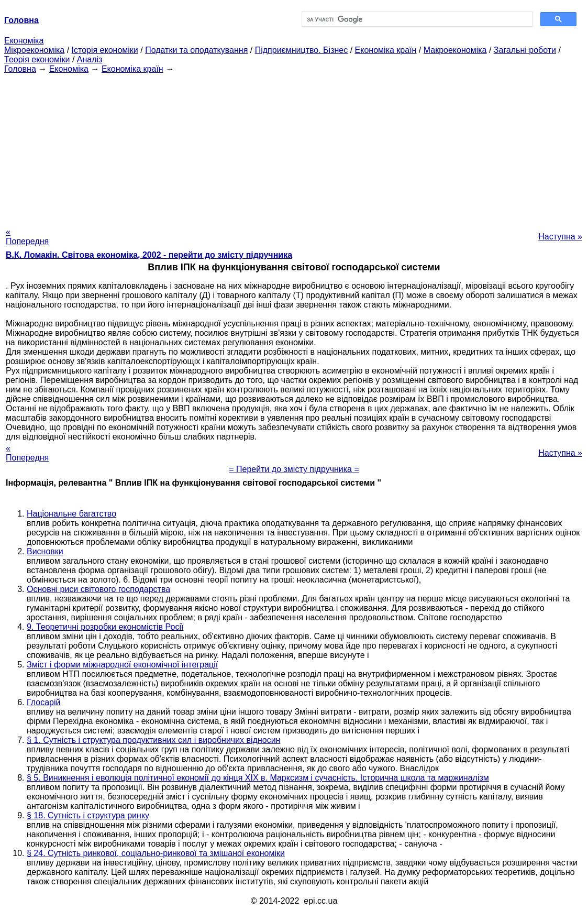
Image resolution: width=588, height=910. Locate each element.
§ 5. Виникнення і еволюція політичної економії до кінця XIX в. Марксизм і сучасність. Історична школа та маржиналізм (258, 778)
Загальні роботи (525, 50)
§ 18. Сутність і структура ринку (88, 815)
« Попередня (27, 237)
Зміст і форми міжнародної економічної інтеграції (122, 665)
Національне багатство (71, 514)
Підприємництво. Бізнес (302, 50)
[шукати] (417, 19)
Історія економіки (105, 50)
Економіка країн (386, 50)
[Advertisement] (294, 147)
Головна (20, 69)
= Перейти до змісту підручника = (294, 469)
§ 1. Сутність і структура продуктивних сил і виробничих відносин (153, 740)
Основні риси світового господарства (98, 589)
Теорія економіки (37, 59)
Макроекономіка (455, 50)
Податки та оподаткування (196, 50)
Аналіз (90, 59)
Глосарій (43, 702)
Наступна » (560, 237)
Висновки (45, 551)
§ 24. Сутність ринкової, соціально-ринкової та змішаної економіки (156, 853)
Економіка (24, 41)
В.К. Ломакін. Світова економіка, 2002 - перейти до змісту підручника (149, 255)
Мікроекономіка (34, 50)
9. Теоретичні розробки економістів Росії (105, 627)
